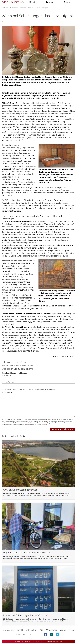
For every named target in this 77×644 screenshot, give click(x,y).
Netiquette (44, 425)
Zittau (32, 365)
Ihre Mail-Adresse (8, 382)
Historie (4, 365)
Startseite (5, 8)
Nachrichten (14, 8)
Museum (24, 365)
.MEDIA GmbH (55, 642)
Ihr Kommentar (7, 392)
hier (27, 425)
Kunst (17, 365)
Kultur (11, 365)
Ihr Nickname (6, 375)
